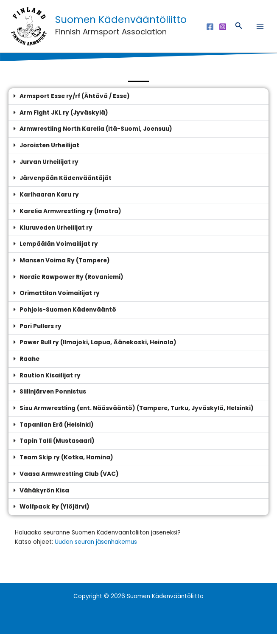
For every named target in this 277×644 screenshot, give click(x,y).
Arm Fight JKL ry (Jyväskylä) (64, 122)
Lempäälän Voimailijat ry (59, 254)
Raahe (29, 369)
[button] (239, 31)
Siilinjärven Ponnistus (53, 402)
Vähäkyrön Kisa (44, 500)
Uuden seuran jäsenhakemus (96, 552)
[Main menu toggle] (260, 31)
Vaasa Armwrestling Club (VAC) (69, 484)
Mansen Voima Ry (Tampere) (65, 270)
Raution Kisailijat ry (50, 385)
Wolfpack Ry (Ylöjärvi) (55, 517)
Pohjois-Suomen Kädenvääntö (68, 319)
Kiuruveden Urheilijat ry (56, 238)
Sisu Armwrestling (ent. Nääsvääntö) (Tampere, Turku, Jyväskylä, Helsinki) (137, 418)
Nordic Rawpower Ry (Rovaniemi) (71, 287)
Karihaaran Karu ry (49, 204)
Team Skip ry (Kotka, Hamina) (66, 467)
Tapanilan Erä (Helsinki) (57, 434)
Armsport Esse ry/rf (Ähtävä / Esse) (75, 106)
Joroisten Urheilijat (49, 155)
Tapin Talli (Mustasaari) (57, 451)
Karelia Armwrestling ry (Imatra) (70, 221)
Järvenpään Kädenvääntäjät (66, 188)
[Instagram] (223, 31)
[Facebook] (210, 31)
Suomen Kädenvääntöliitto (116, 24)
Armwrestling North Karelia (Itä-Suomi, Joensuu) (96, 139)
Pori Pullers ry (41, 336)
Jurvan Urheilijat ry (49, 172)
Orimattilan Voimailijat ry (60, 303)
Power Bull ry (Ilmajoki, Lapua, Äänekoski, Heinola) (98, 353)
